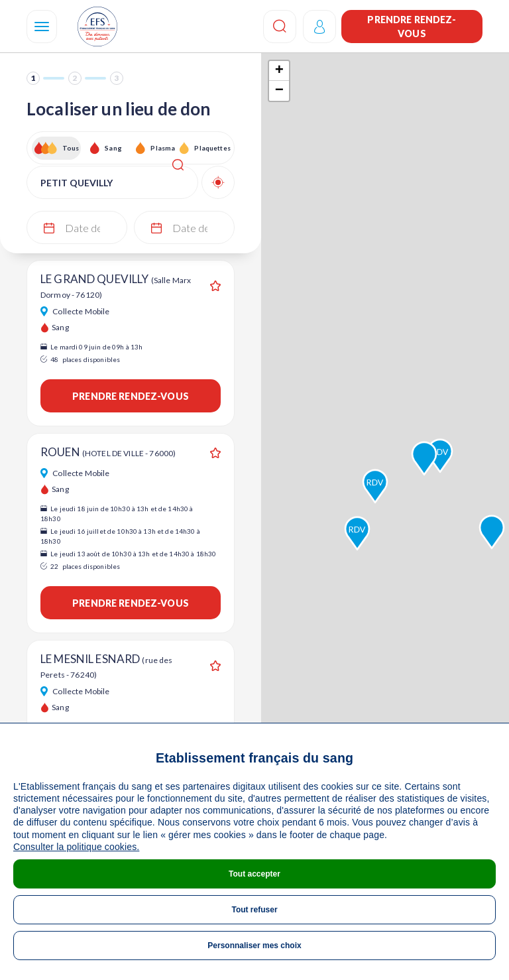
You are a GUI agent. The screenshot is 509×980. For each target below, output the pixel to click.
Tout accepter (254, 874)
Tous (71, 148)
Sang (113, 148)
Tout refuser (254, 910)
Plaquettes (212, 148)
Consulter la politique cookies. (76, 847)
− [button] (279, 91)
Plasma (163, 148)
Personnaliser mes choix (254, 946)
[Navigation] (42, 27)
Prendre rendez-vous (412, 27)
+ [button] (279, 71)
